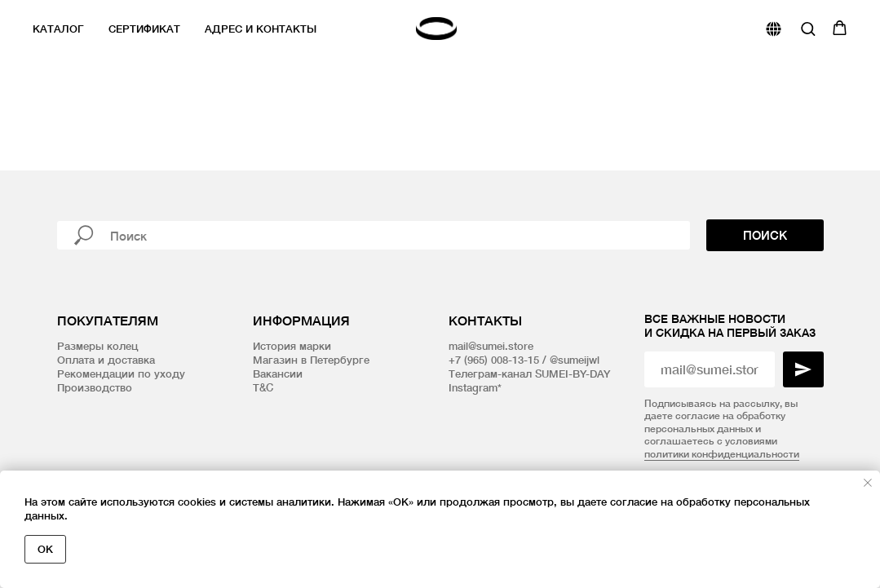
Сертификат (144, 29)
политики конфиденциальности (722, 454)
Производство (95, 387)
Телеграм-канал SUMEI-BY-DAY (529, 374)
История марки (292, 346)
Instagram (473, 387)
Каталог (58, 29)
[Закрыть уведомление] (868, 483)
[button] (808, 28)
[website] (774, 29)
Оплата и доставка (106, 360)
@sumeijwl (575, 360)
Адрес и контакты (261, 29)
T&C (263, 387)
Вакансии (278, 374)
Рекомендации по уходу (121, 374)
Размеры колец (97, 346)
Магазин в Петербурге (311, 360)
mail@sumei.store (491, 346)
